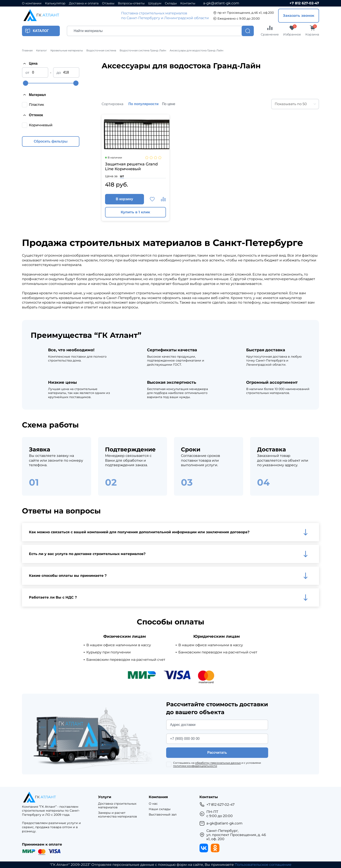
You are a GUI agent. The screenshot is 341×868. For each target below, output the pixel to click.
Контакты (188, 3)
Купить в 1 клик (135, 212)
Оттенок (32, 115)
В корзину (125, 199)
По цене (169, 104)
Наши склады (160, 809)
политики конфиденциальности (195, 766)
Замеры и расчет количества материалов (118, 815)
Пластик (37, 105)
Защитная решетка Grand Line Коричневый (131, 167)
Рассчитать (217, 753)
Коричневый (41, 125)
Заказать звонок (299, 16)
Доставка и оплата (84, 3)
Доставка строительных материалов (117, 806)
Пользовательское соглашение (263, 865)
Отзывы (108, 3)
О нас (153, 804)
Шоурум (155, 3)
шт (122, 176)
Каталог (42, 50)
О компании (32, 3)
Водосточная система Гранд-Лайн (143, 50)
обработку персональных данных (218, 763)
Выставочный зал (163, 815)
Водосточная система (101, 50)
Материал (34, 95)
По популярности (144, 104)
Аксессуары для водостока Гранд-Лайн (196, 50)
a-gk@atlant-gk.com (221, 3)
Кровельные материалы (67, 50)
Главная (27, 50)
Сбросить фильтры (51, 141)
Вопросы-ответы (131, 3)
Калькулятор (55, 3)
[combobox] (295, 104)
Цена (30, 64)
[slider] (25, 83)
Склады (171, 3)
